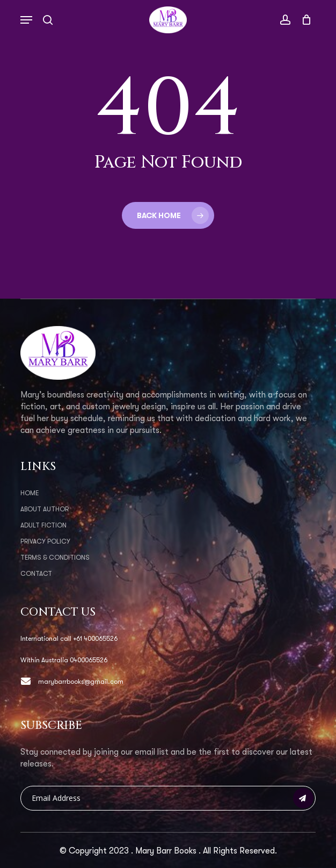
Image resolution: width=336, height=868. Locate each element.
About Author (45, 509)
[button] (26, 20)
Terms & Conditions (55, 558)
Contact (36, 574)
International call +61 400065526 (69, 639)
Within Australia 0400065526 (64, 660)
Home (30, 493)
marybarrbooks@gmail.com (72, 682)
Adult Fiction (43, 525)
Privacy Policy (45, 541)
